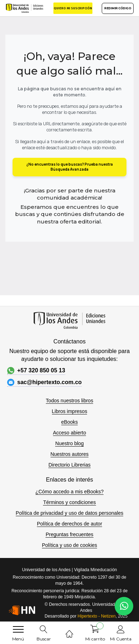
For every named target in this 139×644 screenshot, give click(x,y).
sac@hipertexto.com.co (44, 382)
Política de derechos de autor (69, 524)
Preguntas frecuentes (69, 534)
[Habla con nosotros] (124, 606)
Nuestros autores (70, 454)
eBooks (70, 422)
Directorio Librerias (69, 465)
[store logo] (25, 8)
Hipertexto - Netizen (97, 616)
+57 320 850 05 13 (36, 371)
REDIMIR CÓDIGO (118, 8)
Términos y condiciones (69, 502)
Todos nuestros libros (69, 401)
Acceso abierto (70, 433)
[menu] (18, 629)
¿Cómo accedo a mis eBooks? (70, 492)
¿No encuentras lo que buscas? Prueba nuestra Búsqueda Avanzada (70, 167)
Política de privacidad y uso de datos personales (69, 513)
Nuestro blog (69, 443)
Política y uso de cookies (69, 545)
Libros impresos (70, 411)
